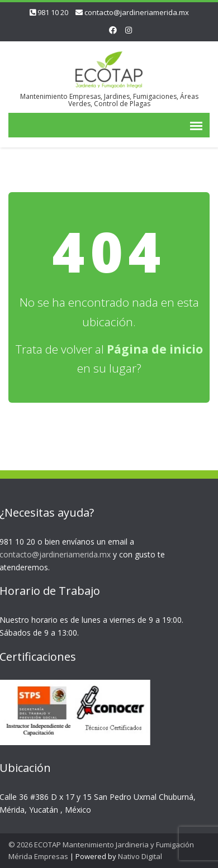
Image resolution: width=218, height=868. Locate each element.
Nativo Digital (140, 856)
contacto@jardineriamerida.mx (137, 12)
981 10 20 (53, 12)
